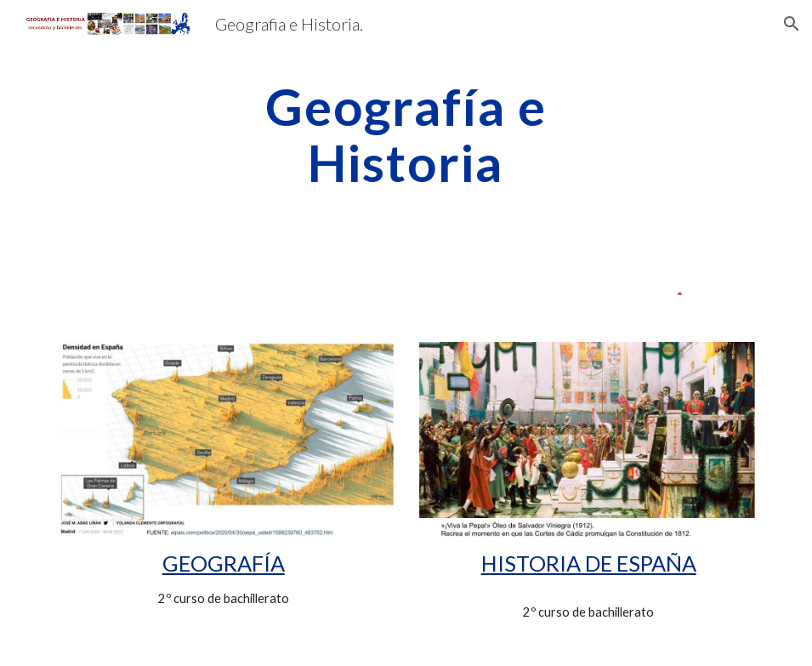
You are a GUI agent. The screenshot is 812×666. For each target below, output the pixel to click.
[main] (406, 134)
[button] (792, 24)
